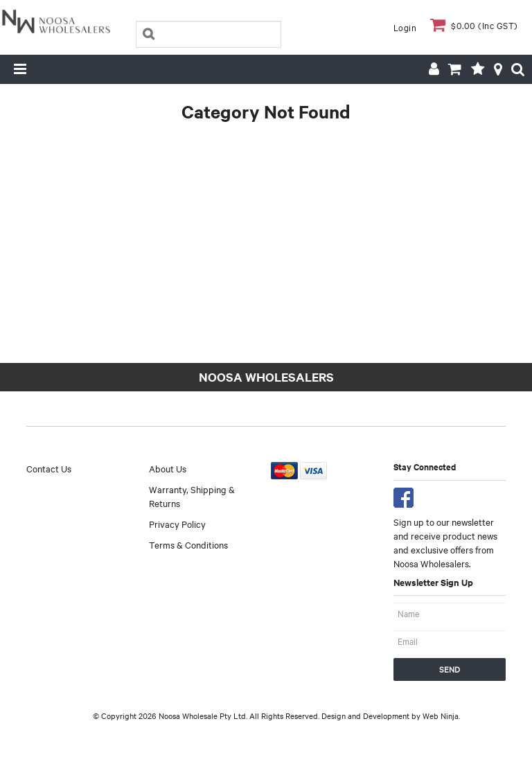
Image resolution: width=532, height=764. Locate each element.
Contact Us (49, 468)
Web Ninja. (441, 716)
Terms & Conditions (188, 544)
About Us (168, 468)
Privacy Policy (177, 524)
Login (405, 27)
